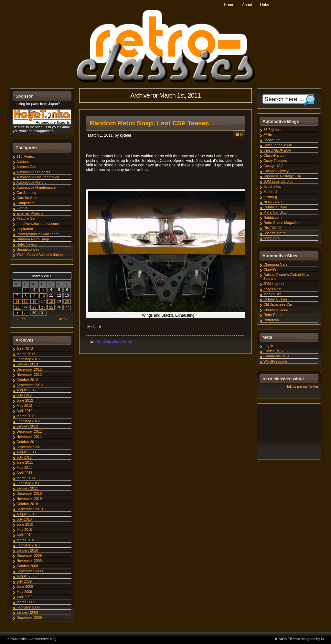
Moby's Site (273, 294)
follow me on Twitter (303, 386)
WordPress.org (275, 361)
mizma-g (270, 197)
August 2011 (27, 452)
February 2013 (28, 359)
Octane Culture (275, 207)
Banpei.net (272, 140)
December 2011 (29, 431)
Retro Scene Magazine (282, 223)
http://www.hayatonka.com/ (38, 224)
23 (34, 307)
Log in (268, 346)
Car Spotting (26, 193)
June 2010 (25, 524)
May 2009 (24, 592)
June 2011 (25, 462)
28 (17, 313)
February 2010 (28, 545)
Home (229, 5)
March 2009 (26, 602)
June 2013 (25, 349)
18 (51, 301)
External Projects (30, 213)
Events (22, 208)
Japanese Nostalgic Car (282, 176)
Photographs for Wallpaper (37, 234)
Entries (273, 351)
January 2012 (27, 426)
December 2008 (29, 618)
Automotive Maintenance (36, 187)
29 (26, 313)
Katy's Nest (272, 289)
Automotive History (31, 182)
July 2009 (24, 581)
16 (34, 301)
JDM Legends (274, 284)
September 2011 (30, 447)
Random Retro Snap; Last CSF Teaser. (149, 123)
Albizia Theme (287, 639)
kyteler (126, 135)
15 (26, 301)
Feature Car (26, 218)
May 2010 (24, 530)
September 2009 (30, 571)
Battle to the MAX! (278, 145)
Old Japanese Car (278, 304)
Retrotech (271, 320)
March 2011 (26, 478)
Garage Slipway (276, 171)
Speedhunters (275, 233)
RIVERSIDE (273, 228)
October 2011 (27, 442)
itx (323, 639)
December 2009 (29, 555)
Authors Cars (27, 167)
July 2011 (24, 457)
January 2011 (27, 488)
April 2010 (25, 535)
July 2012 (24, 395)
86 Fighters (272, 130)
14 (17, 301)
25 (51, 307)
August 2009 (27, 576)
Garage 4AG (273, 166)
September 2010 (30, 509)
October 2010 (27, 504)
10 (43, 296)
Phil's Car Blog (275, 212)
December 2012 (29, 369)
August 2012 (27, 390)
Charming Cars (275, 264)
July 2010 (24, 519)
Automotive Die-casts (33, 172)
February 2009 (28, 607)
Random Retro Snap (114, 342)
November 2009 (29, 561)
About (247, 5)
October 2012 (27, 380)
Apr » (63, 319)
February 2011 (28, 483)
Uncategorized (28, 249)
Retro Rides (273, 315)
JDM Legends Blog (278, 181)
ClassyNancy (274, 155)
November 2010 (29, 499)
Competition (26, 203)
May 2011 (24, 468)
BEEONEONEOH (277, 150)
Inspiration (25, 229)
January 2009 (27, 612)
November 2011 (29, 437)
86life (268, 135)
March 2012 (26, 416)
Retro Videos (27, 244)
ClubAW (270, 269)
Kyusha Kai (272, 186)
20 (67, 301)
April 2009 (25, 597)
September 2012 (30, 385)
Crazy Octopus (275, 161)
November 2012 (29, 375)
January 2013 (27, 364)
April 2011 (25, 473)
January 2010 (27, 550)
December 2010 (29, 493)
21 (17, 307)
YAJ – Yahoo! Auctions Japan (40, 255)
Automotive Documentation (38, 177)
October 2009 (27, 566)
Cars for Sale (27, 198)
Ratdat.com (272, 217)
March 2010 (26, 540)
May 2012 (24, 406)
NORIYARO (273, 202)
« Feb (21, 319)
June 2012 (25, 400)
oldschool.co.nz (276, 310)
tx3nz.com (272, 238)
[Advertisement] (289, 432)
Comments (276, 356)
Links (264, 5)
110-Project (26, 156)
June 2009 (25, 586)
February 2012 (28, 421)
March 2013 (26, 354)
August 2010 (27, 514)
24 (43, 307)
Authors (23, 162)
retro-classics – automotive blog (32, 639)
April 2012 (25, 411)
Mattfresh (271, 192)
